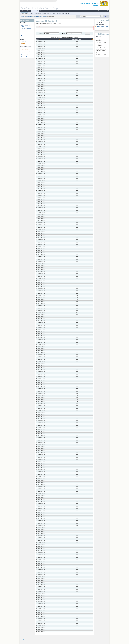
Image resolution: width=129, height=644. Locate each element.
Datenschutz (37, 1)
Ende (64, 33)
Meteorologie (35, 11)
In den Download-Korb (102, 27)
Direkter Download (101, 28)
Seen (28, 11)
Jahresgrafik (24, 32)
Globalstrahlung (60, 13)
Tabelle (23, 43)
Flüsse (23, 11)
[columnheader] (48, 39)
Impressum (32, 1)
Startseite (23, 1)
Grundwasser (44, 11)
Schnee (31, 13)
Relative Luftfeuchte (47, 13)
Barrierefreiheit (42, 1)
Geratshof (45, 16)
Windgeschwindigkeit (27, 51)
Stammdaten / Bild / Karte (26, 26)
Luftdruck (67, 13)
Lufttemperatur (37, 13)
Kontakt (27, 1)
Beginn (41, 33)
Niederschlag (25, 13)
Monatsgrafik (24, 30)
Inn (41, 16)
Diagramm (24, 42)
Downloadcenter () (103, 11)
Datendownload (25, 36)
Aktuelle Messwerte (26, 28)
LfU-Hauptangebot (49, 1)
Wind (54, 13)
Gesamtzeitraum (25, 34)
